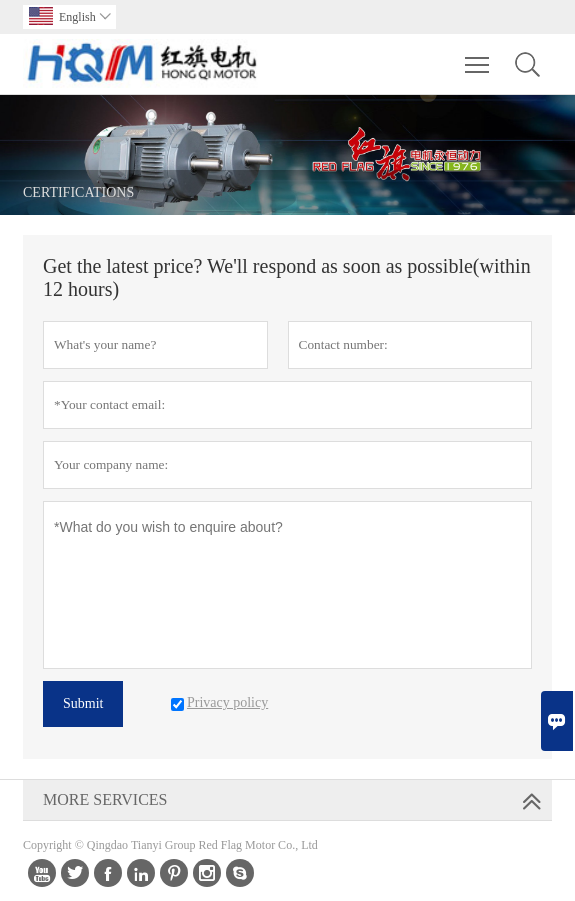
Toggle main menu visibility (478, 55)
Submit (83, 703)
